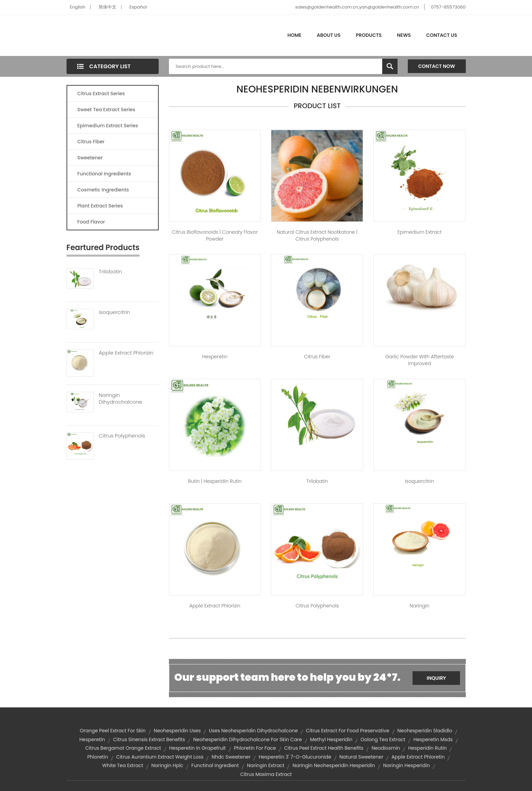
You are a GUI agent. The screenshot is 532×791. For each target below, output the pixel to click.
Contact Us (442, 35)
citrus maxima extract (266, 774)
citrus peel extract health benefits (324, 748)
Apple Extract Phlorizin (126, 353)
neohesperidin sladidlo (425, 731)
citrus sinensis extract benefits (149, 739)
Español (138, 7)
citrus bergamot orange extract (123, 748)
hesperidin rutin (427, 748)
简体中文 (107, 7)
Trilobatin (111, 272)
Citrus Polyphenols (122, 436)
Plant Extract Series (100, 206)
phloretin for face (255, 748)
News (404, 35)
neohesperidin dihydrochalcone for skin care (248, 739)
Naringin (420, 606)
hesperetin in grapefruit (198, 748)
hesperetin (92, 739)
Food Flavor (91, 222)
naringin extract (266, 765)
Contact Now (437, 66)
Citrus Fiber (91, 142)
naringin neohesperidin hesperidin (334, 765)
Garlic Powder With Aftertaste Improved (420, 360)
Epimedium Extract (420, 232)
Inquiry (436, 678)
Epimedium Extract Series (108, 126)
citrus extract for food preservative (347, 731)
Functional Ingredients (104, 174)
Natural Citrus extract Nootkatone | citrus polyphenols (317, 235)
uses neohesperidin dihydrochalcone (253, 731)
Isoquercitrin (114, 312)
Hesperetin (215, 357)
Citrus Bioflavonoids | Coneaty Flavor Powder (215, 235)
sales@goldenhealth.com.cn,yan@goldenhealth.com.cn (357, 7)
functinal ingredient (215, 765)
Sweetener (90, 158)
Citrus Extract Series (101, 94)
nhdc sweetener (231, 757)
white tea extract (123, 765)
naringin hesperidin (407, 765)
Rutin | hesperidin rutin (215, 481)
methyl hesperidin (331, 739)
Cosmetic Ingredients (103, 190)
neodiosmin (386, 748)
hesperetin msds (433, 739)
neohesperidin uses (177, 731)
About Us (328, 35)
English (78, 7)
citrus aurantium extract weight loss (160, 757)
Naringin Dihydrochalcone (121, 399)
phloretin (98, 757)
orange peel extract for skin (113, 731)
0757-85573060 (448, 7)
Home (294, 35)
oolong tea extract (383, 739)
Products (369, 35)
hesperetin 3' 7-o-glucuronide (295, 757)
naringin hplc (167, 765)
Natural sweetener (361, 757)
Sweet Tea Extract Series (106, 110)
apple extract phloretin (418, 757)
